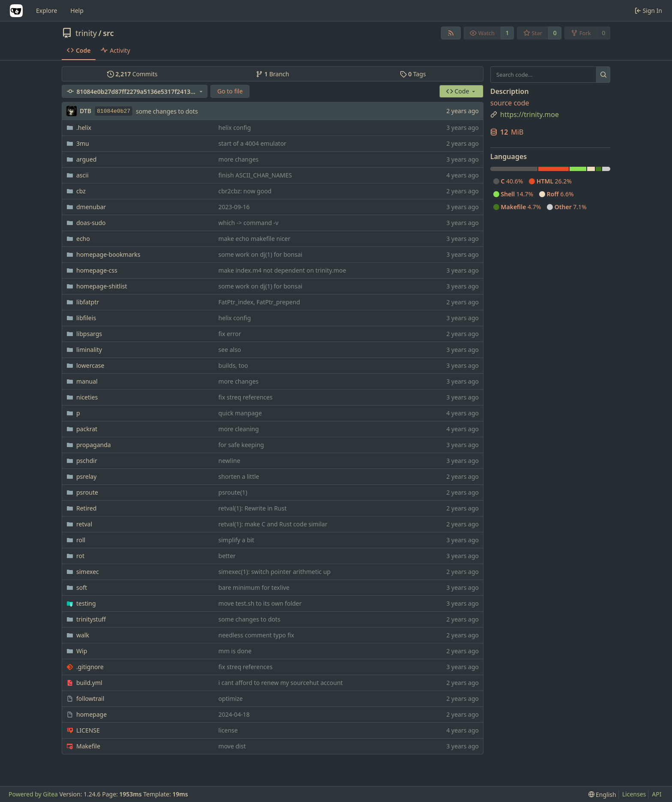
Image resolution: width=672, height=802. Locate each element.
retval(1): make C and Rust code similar (273, 524)
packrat (87, 429)
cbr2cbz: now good (245, 191)
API (657, 794)
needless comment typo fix (256, 635)
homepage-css (97, 270)
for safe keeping (241, 445)
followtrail (90, 698)
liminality (89, 350)
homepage (91, 714)
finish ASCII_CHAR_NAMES (255, 175)
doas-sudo (91, 223)
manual (87, 381)
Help (77, 11)
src (108, 33)
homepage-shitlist (102, 286)
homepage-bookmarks (108, 254)
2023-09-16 (234, 207)
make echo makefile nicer (255, 239)
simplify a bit (237, 540)
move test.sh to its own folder (260, 603)
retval (84, 524)
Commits (132, 74)
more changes (239, 159)
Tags (413, 74)
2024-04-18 (234, 714)
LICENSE (88, 730)
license (228, 730)
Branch (273, 74)
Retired (86, 508)
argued (86, 159)
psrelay (86, 476)
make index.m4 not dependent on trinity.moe (282, 270)
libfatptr (88, 302)
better (227, 556)
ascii (82, 175)
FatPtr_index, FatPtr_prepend (259, 302)
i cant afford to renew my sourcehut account (281, 683)
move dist (232, 746)
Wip (82, 651)
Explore (46, 11)
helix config (235, 128)
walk (83, 635)
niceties (87, 397)
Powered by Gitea (33, 794)
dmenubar (91, 207)
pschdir (87, 461)
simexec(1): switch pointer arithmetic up (275, 572)
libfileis (86, 318)
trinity (86, 33)
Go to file (230, 91)
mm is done (235, 651)
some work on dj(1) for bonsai (261, 254)
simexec (88, 572)
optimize (231, 698)
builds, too (233, 365)
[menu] (602, 794)
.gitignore (90, 667)
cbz (81, 191)
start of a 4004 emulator (253, 143)
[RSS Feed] (451, 33)
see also (230, 350)
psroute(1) (233, 492)
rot (80, 556)
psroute (87, 492)
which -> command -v (249, 223)
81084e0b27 (114, 111)
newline (229, 461)
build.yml (89, 683)
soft (82, 587)
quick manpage (240, 413)
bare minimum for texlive (254, 587)
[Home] (16, 11)
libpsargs (89, 334)
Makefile (88, 746)
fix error (230, 334)
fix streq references (246, 397)
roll (81, 540)
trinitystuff (91, 619)
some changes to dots (167, 111)
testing (86, 603)
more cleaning (239, 429)
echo (83, 239)
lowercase (90, 365)
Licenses (634, 794)
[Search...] (603, 75)
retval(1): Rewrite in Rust (253, 508)
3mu (83, 143)
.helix (84, 128)
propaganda (94, 445)
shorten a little (239, 476)
